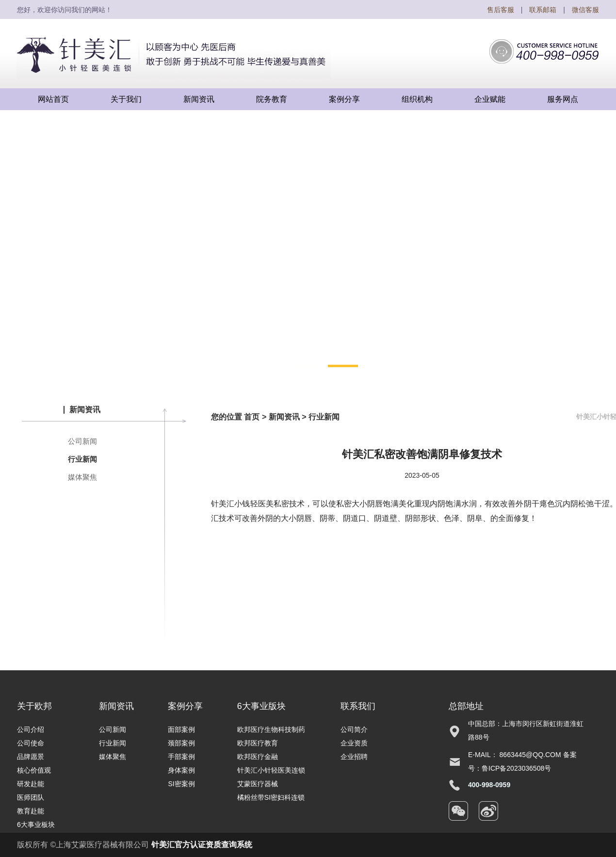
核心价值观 (34, 770)
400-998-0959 (489, 785)
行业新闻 (82, 459)
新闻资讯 (284, 417)
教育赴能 (31, 811)
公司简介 (354, 729)
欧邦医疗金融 (258, 757)
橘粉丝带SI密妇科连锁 (271, 797)
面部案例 (181, 729)
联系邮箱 (543, 10)
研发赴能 (31, 784)
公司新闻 (82, 441)
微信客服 (585, 10)
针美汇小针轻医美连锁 (271, 770)
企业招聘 (354, 757)
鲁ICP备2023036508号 (516, 768)
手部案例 (181, 757)
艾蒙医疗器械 (258, 784)
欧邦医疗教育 (258, 743)
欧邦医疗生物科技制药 (271, 729)
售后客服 (501, 10)
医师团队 (31, 797)
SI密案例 (181, 784)
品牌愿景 (31, 757)
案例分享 (185, 706)
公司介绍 (31, 729)
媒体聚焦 (82, 477)
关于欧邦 (34, 706)
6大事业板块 (36, 825)
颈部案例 (181, 743)
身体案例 (181, 770)
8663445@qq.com (530, 755)
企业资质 (354, 743)
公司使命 (31, 743)
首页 (252, 417)
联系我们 (358, 706)
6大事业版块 (261, 706)
